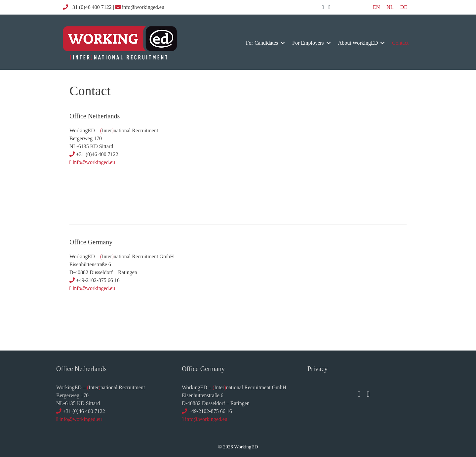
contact (400, 43)
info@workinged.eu (94, 162)
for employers (308, 43)
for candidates (262, 43)
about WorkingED (358, 43)
